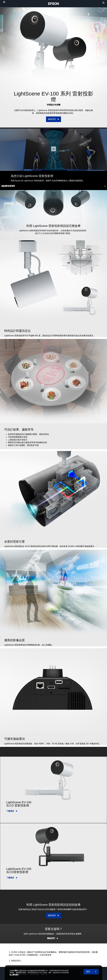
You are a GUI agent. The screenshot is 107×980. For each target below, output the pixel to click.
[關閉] (53, 149)
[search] (103, 3)
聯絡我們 (51, 938)
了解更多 (10, 811)
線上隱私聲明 (14, 975)
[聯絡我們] (53, 119)
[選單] (4, 3)
